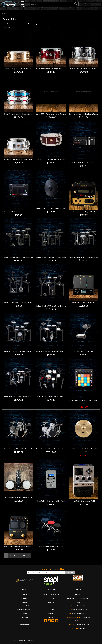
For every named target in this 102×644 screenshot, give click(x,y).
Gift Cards (51, 610)
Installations (24, 617)
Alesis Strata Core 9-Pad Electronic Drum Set (19, 397)
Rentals (24, 613)
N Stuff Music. (20, 640)
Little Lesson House (24, 610)
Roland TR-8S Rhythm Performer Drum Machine (20, 212)
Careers (24, 602)
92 (24, 555)
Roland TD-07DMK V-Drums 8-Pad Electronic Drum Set (23, 302)
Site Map (51, 617)
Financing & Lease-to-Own (51, 594)
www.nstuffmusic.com (80, 613)
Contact (24, 598)
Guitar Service (24, 621)
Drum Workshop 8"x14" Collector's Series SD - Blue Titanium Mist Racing (29, 114)
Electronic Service (24, 625)
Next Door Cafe (24, 606)
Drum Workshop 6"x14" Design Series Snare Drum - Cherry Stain (59, 69)
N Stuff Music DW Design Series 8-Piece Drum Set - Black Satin (25, 498)
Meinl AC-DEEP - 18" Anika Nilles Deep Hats (84, 449)
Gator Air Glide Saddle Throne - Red (51, 546)
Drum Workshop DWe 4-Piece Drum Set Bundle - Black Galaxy (25, 449)
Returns (51, 602)
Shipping (51, 598)
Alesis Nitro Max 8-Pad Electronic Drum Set (51, 351)
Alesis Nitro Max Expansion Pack (84, 351)
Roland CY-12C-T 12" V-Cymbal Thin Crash (51, 208)
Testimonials (51, 613)
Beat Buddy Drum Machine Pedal (84, 501)
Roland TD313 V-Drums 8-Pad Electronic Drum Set (21, 257)
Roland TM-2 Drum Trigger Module (84, 212)
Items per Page (33, 24)
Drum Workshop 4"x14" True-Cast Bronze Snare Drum (23, 69)
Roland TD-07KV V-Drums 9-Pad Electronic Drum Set (55, 306)
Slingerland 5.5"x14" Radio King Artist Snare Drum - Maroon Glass (59, 159)
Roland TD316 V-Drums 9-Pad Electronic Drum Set (54, 257)
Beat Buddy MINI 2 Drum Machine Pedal (51, 501)
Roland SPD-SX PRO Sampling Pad (84, 302)
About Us (24, 594)
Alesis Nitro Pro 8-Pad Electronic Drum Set (51, 397)
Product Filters (10, 19)
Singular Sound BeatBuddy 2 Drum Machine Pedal (21, 546)
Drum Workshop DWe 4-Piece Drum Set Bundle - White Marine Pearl (60, 449)
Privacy (51, 606)
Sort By (6, 24)
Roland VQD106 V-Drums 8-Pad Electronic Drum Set (22, 351)
